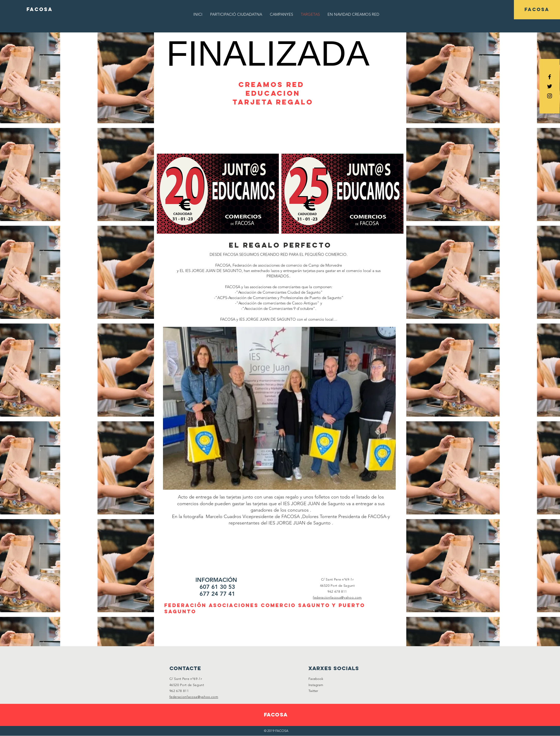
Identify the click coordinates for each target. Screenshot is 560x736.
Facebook (316, 679)
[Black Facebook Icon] (550, 77)
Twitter (313, 691)
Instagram (316, 685)
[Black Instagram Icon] (550, 96)
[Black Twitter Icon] (550, 86)
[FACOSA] (40, 10)
